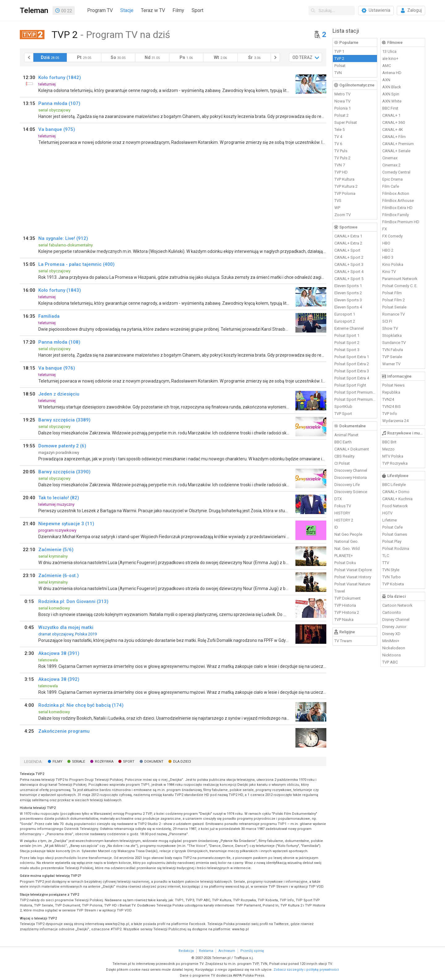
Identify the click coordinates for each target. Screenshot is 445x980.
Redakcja (186, 951)
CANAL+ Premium (398, 144)
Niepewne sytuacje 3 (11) (66, 524)
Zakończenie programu (64, 731)
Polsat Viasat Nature (352, 584)
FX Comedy (392, 236)
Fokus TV (343, 506)
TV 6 (338, 144)
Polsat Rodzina (396, 549)
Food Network (395, 506)
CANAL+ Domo (396, 492)
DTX (338, 499)
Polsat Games (395, 534)
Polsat (340, 66)
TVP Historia (345, 605)
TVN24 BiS (392, 406)
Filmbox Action (396, 193)
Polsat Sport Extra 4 (352, 378)
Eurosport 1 (345, 314)
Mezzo (388, 449)
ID (336, 527)
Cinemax (390, 158)
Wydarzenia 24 (395, 421)
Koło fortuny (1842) (60, 77)
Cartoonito (392, 612)
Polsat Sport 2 (347, 343)
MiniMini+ (391, 641)
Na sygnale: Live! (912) (63, 238)
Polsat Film (392, 293)
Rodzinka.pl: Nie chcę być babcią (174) (81, 705)
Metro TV (342, 94)
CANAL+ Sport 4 (349, 272)
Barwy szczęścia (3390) (64, 472)
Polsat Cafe (392, 527)
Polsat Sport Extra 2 (352, 364)
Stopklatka (392, 335)
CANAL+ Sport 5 (349, 279)
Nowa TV (342, 101)
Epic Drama (392, 179)
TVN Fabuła (393, 350)
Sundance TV (394, 343)
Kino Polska (393, 264)
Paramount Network (400, 279)
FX (385, 229)
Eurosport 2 (345, 321)
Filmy (178, 10)
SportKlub (343, 406)
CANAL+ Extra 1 (348, 236)
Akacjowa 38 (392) (59, 679)
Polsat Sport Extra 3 (352, 371)
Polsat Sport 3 (347, 350)
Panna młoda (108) (59, 342)
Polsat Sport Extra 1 (352, 357)
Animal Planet (346, 435)
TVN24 (388, 399)
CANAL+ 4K (393, 130)
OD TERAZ (302, 57)
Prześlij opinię (252, 951)
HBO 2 (388, 250)
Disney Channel (396, 620)
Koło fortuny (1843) (60, 290)
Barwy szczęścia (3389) (64, 420)
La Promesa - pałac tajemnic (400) (76, 264)
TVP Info (390, 414)
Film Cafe (391, 186)
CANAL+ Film (394, 137)
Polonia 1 (343, 108)
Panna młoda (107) (59, 103)
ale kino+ (390, 59)
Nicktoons (392, 655)
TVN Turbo (392, 577)
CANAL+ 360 (394, 122)
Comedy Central (396, 172)
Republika (391, 392)
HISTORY (342, 513)
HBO (386, 243)
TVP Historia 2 (347, 612)
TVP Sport (343, 414)
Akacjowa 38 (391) (59, 653)
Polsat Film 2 (394, 300)
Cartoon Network (397, 605)
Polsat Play (392, 541)
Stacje (127, 10)
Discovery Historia (351, 477)
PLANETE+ (344, 556)
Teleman (34, 10)
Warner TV (391, 364)
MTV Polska (393, 456)
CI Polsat (342, 463)
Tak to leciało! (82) (59, 498)
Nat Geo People (348, 534)
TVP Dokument (348, 598)
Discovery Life (347, 485)
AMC (387, 66)
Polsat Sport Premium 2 (355, 399)
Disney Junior (394, 627)
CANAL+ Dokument (352, 449)
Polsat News (393, 385)
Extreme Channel (349, 328)
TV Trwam (343, 641)
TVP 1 (339, 51)
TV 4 (338, 137)
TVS (338, 201)
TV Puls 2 (342, 158)
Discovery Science (351, 492)
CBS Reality (344, 456)
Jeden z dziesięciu (59, 394)
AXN (386, 80)
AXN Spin (391, 94)
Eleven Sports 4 (348, 307)
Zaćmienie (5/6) (56, 550)
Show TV (390, 328)
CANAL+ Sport (347, 250)
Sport (197, 10)
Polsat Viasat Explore (353, 570)
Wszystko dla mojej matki (66, 627)
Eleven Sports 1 (348, 286)
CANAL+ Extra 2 (348, 243)
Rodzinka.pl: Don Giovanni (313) (73, 601)
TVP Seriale (392, 357)
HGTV (387, 513)
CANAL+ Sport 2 (349, 257)
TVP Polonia (345, 193)
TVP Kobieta (393, 584)
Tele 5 (339, 130)
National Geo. (346, 541)
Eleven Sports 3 (348, 300)
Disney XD (391, 634)
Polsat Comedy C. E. (400, 286)
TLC (386, 556)
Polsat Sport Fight (350, 385)
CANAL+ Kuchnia (397, 499)
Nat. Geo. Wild (347, 549)
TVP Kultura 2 (346, 186)
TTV (386, 563)
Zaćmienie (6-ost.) (59, 576)
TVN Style (391, 570)
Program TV (100, 10)
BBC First (390, 108)
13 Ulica (389, 51)
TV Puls (341, 151)
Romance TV (394, 314)
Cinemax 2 (391, 165)
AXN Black (392, 87)
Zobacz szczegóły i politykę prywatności (306, 970)
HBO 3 (388, 257)
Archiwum (227, 951)
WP (337, 208)
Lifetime (390, 520)
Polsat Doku (345, 563)
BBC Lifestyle (394, 485)
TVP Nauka (344, 620)
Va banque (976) (57, 368)
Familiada (49, 316)
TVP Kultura (344, 179)
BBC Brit (389, 442)
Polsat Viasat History (353, 577)
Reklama (206, 951)
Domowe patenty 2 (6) (62, 446)
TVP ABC (390, 662)
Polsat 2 (341, 115)
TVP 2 (339, 59)
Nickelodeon (394, 648)
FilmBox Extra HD (397, 208)
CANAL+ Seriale (396, 151)
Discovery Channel (351, 470)
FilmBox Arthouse (398, 201)
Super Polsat (346, 122)
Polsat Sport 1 (347, 335)
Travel (340, 591)
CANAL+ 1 (391, 115)
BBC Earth (343, 442)
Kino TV (389, 272)
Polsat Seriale (394, 307)
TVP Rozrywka (395, 463)
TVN (338, 73)
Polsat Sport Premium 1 (355, 392)
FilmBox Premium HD (401, 222)
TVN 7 (340, 165)
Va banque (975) (57, 129)
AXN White (392, 101)
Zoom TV (343, 215)
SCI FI (387, 321)
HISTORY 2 (344, 520)
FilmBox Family (396, 215)
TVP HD (341, 172)
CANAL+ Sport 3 (349, 264)
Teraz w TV (153, 10)
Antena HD (392, 73)
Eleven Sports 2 (348, 293)
